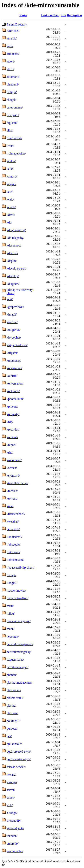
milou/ (11, 614)
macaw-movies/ (16, 591)
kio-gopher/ (14, 337)
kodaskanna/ (14, 368)
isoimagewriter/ (16, 153)
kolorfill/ (12, 376)
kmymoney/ (14, 360)
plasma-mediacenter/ (19, 683)
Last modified (50, 15)
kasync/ (11, 184)
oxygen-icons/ (15, 660)
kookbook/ (13, 391)
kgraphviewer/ (15, 307)
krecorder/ (13, 429)
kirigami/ (12, 353)
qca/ (9, 736)
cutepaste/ (13, 115)
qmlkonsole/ (14, 744)
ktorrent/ (12, 499)
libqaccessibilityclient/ (20, 568)
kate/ (10, 192)
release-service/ (16, 767)
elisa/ (10, 130)
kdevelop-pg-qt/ (16, 268)
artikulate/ (13, 54)
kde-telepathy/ (15, 238)
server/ (11, 790)
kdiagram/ (13, 284)
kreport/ (12, 445)
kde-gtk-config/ (16, 230)
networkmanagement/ (20, 644)
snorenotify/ (14, 821)
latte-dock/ (13, 529)
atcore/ (11, 61)
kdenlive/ (12, 253)
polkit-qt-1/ (14, 721)
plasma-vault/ (15, 698)
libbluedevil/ (14, 537)
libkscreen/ (13, 552)
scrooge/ (12, 782)
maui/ (10, 606)
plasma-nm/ (14, 690)
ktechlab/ (12, 491)
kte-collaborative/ (17, 483)
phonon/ (12, 675)
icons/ (10, 146)
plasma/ (11, 706)
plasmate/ (13, 713)
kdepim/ (12, 261)
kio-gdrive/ (13, 330)
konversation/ (15, 383)
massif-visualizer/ (18, 598)
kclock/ (11, 207)
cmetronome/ (15, 107)
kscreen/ (12, 468)
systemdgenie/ (15, 828)
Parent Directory (17, 24)
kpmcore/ (12, 406)
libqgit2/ (12, 583)
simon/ (11, 798)
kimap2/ (12, 314)
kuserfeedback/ (16, 514)
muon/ (11, 629)
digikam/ (12, 123)
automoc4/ (13, 77)
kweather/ (13, 522)
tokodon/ (12, 836)
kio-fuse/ (12, 322)
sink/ (10, 805)
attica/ (10, 69)
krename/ (12, 437)
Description (74, 15)
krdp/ (10, 422)
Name (23, 15)
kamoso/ (12, 176)
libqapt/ (11, 575)
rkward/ (11, 775)
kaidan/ (11, 161)
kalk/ (10, 169)
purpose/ (12, 729)
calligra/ (12, 92)
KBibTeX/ (13, 31)
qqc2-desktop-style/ (19, 759)
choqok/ (12, 100)
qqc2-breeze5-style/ (19, 752)
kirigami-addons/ (17, 345)
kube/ (10, 506)
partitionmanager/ (18, 667)
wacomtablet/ (15, 851)
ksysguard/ (13, 476)
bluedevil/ (13, 84)
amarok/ (12, 38)
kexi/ (10, 299)
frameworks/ (14, 138)
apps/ (10, 46)
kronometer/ (14, 460)
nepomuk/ (13, 637)
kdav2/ (11, 215)
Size (63, 15)
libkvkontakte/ (15, 560)
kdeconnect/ (14, 245)
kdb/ (9, 222)
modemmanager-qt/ (19, 621)
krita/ (10, 452)
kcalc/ (10, 199)
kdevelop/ (13, 276)
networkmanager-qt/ (19, 652)
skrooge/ (12, 813)
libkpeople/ (14, 545)
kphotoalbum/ (15, 399)
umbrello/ (13, 844)
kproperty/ (13, 414)
